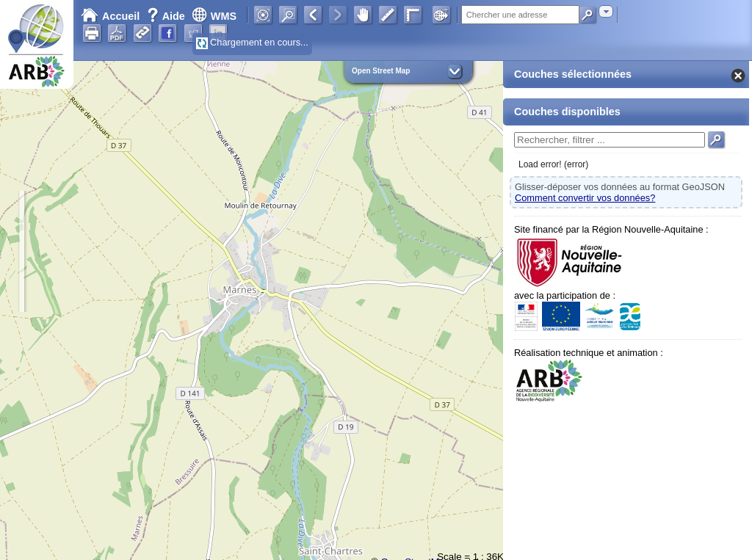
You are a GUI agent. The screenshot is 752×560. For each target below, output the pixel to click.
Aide (167, 16)
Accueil (110, 16)
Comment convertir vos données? (585, 198)
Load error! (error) (553, 164)
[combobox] (606, 11)
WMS (214, 16)
